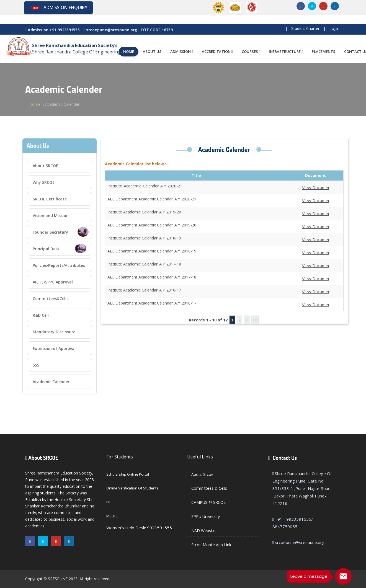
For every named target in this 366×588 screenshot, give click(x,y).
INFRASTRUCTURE (286, 51)
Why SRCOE (44, 182)
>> (255, 320)
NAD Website (203, 531)
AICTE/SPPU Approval (53, 282)
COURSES (251, 51)
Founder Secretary (61, 232)
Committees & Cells (209, 488)
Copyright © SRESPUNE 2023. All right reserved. (68, 579)
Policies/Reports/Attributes (59, 265)
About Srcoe (202, 474)
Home (35, 104)
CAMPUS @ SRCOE (208, 502)
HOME (129, 51)
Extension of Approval (54, 348)
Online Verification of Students (132, 488)
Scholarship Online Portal (128, 474)
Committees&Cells (51, 299)
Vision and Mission (51, 216)
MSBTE (112, 516)
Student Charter (305, 28)
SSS (36, 365)
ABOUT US (152, 51)
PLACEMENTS (324, 51)
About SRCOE (45, 166)
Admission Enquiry (58, 8)
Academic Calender (51, 382)
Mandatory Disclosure (54, 332)
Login (334, 28)
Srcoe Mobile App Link (211, 545)
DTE (109, 502)
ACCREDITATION (217, 51)
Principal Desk (59, 248)
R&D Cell (41, 315)
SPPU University (206, 516)
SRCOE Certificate (50, 199)
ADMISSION (182, 51)
